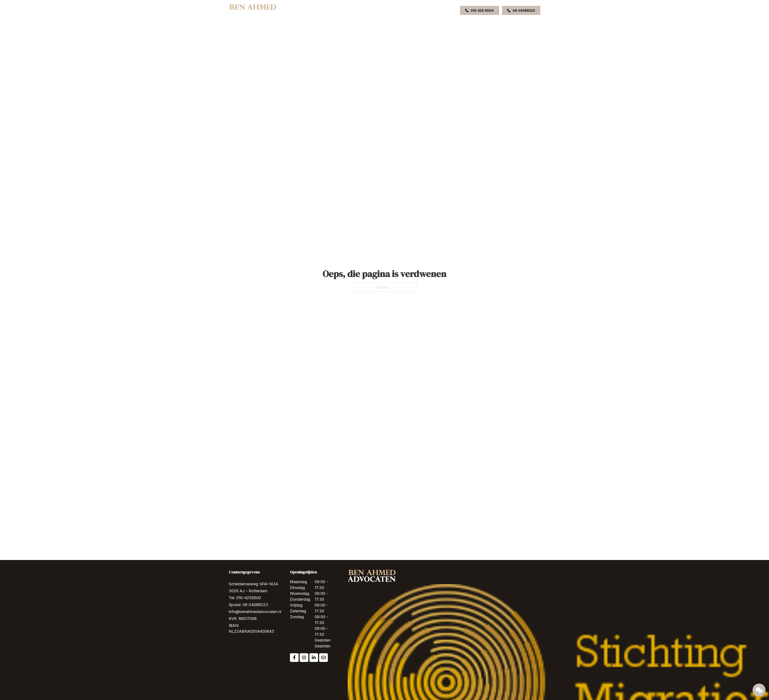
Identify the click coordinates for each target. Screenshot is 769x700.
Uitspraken (402, 10)
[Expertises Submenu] (368, 10)
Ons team (382, 10)
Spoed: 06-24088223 (248, 605)
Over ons (339, 10)
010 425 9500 (479, 10)
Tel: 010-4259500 (245, 598)
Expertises (358, 10)
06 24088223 (521, 10)
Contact (420, 10)
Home (323, 10)
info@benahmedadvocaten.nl (255, 612)
